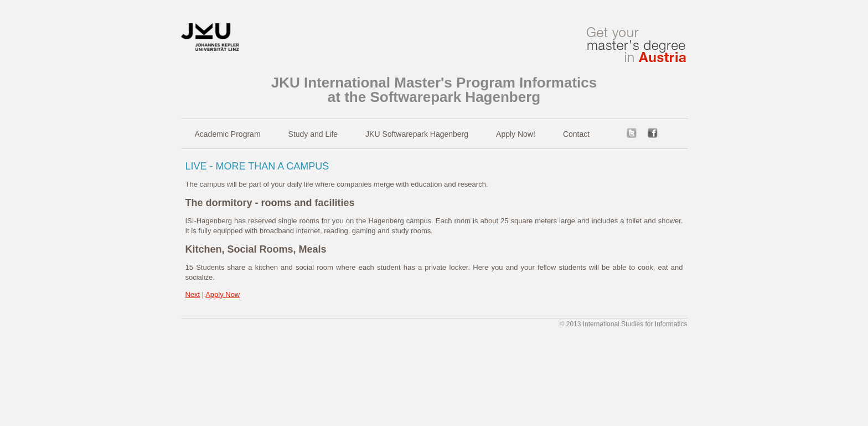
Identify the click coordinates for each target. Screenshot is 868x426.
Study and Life (313, 134)
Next (193, 294)
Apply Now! (516, 134)
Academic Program (228, 134)
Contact (576, 134)
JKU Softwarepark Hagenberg (417, 134)
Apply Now (223, 294)
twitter (632, 133)
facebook (653, 133)
